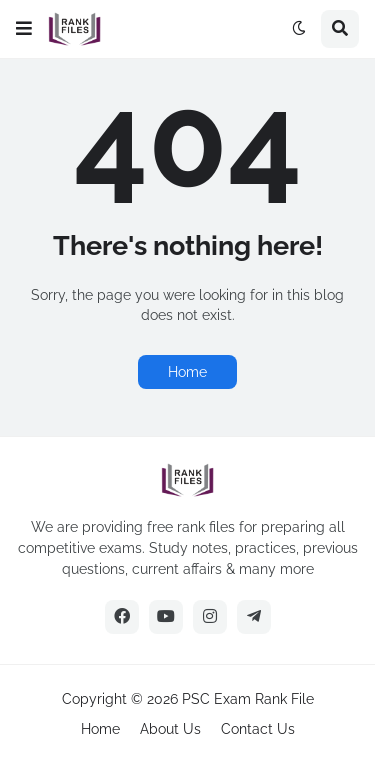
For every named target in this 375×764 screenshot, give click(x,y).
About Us (170, 729)
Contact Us (258, 729)
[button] (24, 29)
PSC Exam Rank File (248, 699)
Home (187, 372)
